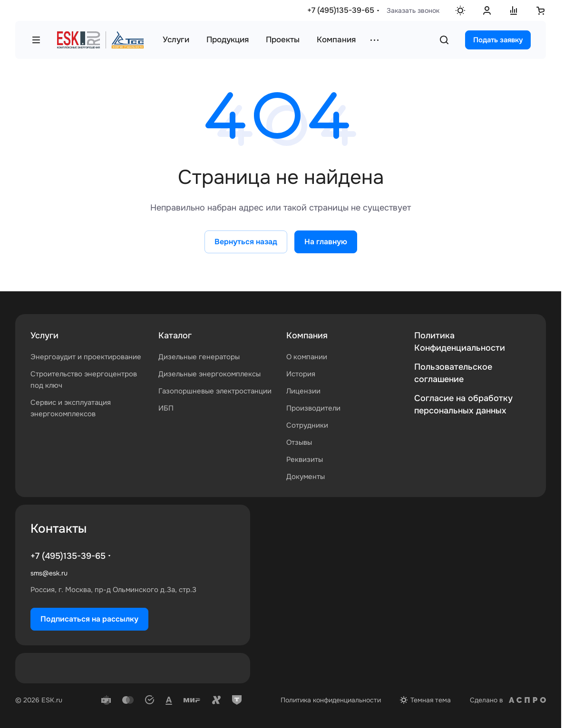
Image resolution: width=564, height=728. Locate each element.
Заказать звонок (413, 10)
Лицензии (303, 391)
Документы (306, 477)
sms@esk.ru (49, 573)
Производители (313, 408)
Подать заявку (498, 40)
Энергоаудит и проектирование (86, 357)
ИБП (166, 408)
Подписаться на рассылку (89, 619)
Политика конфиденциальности (331, 700)
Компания (307, 335)
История (301, 374)
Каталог (175, 335)
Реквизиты (305, 460)
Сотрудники (307, 425)
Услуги (44, 335)
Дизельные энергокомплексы (209, 374)
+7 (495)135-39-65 (341, 10)
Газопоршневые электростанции (215, 391)
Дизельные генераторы (199, 357)
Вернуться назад (246, 242)
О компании (307, 357)
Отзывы (299, 442)
